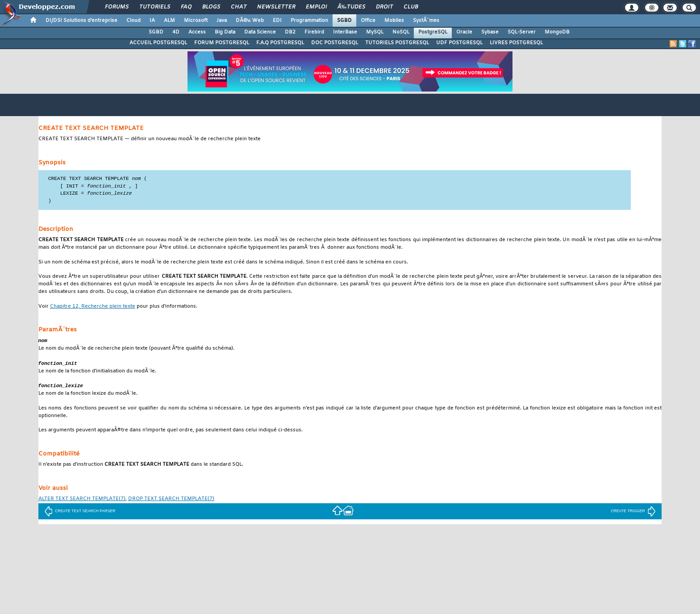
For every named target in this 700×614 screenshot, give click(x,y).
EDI (277, 21)
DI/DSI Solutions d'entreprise (81, 21)
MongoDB (557, 32)
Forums (117, 7)
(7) (82, 502)
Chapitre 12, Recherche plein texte (93, 308)
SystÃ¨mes (426, 21)
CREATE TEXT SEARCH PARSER (80, 514)
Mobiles (394, 21)
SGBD (344, 21)
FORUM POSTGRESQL (222, 43)
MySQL (375, 32)
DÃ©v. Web (250, 21)
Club (411, 7)
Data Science (260, 32)
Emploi (316, 7)
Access (197, 32)
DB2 (290, 32)
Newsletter (276, 7)
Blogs (211, 7)
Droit (384, 7)
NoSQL (401, 32)
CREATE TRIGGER (633, 514)
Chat (239, 7)
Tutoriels (155, 7)
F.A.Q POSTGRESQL (280, 43)
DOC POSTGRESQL (335, 43)
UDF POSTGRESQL (459, 43)
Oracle (464, 32)
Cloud (133, 21)
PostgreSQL (433, 32)
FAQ (186, 7)
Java (222, 21)
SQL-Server (522, 32)
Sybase (490, 32)
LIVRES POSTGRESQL (516, 43)
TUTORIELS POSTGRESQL (397, 43)
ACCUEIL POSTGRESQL (158, 43)
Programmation (309, 21)
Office (368, 21)
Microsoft (196, 21)
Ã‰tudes (351, 7)
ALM (169, 21)
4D (176, 32)
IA (152, 21)
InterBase (345, 32)
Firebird (314, 32)
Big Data (225, 32)
